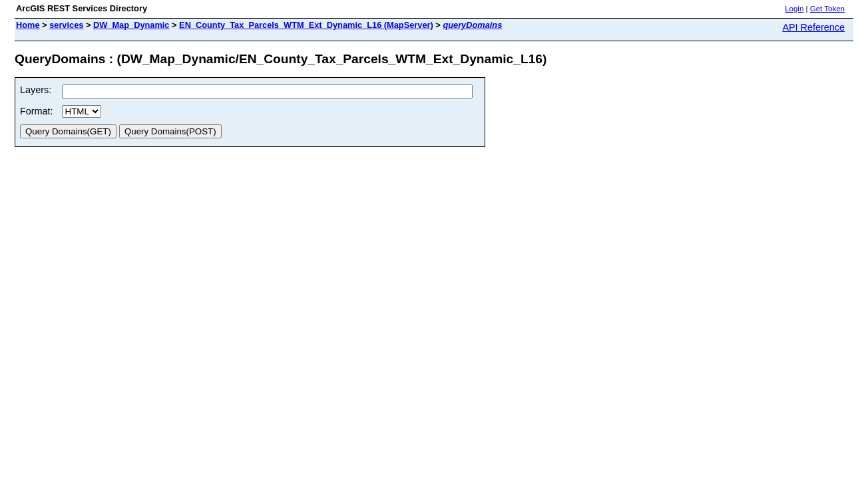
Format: (37, 111)
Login (794, 9)
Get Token (827, 9)
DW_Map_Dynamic (131, 25)
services (66, 25)
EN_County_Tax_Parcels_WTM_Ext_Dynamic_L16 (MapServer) (306, 25)
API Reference (813, 27)
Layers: (36, 90)
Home (28, 25)
